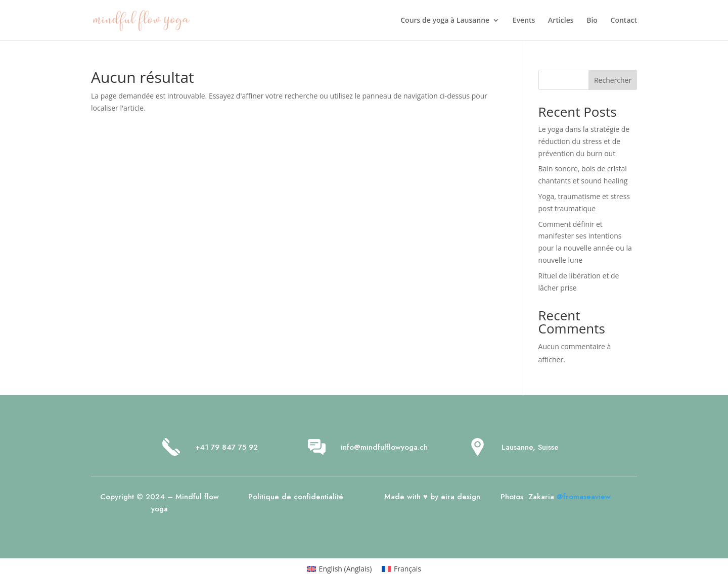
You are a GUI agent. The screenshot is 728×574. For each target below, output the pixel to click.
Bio (592, 21)
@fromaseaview (584, 497)
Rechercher (613, 80)
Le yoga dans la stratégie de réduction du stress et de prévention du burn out (584, 141)
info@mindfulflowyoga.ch (384, 447)
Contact (624, 21)
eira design (461, 497)
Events (524, 21)
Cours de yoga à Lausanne (445, 21)
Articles (561, 21)
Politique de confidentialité (296, 497)
